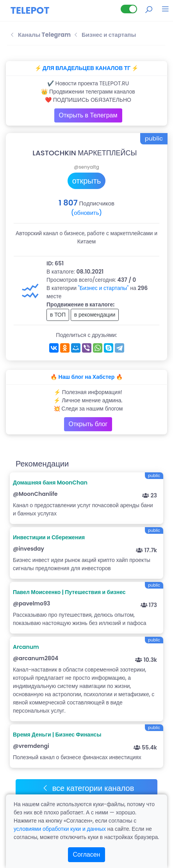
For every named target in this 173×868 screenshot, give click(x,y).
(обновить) (86, 213)
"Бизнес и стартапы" (103, 288)
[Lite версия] (129, 9)
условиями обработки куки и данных (60, 829)
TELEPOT (30, 10)
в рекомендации (95, 315)
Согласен (87, 854)
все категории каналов (88, 788)
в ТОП (58, 315)
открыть (87, 181)
